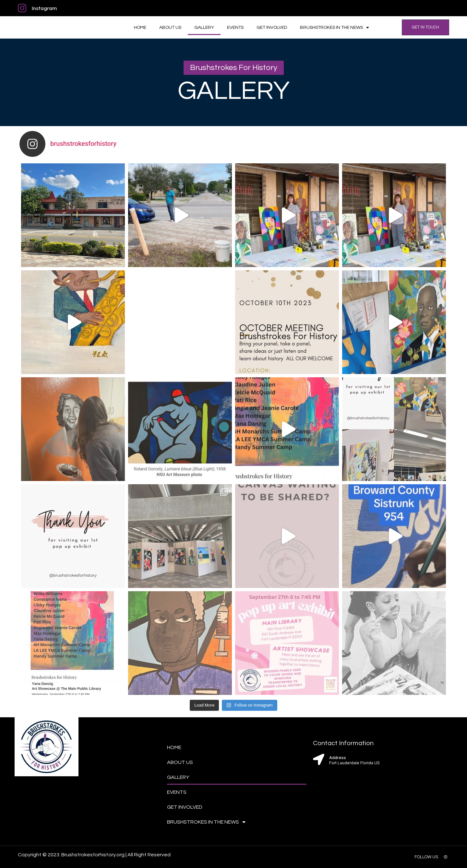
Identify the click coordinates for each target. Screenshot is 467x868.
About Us (170, 28)
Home (140, 28)
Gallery (204, 28)
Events (235, 28)
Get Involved (272, 28)
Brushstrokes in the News (335, 28)
